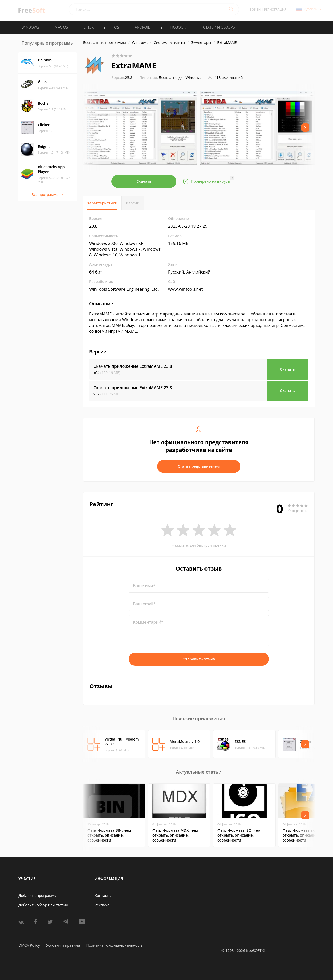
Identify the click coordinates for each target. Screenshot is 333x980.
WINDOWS (30, 27)
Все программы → (48, 195)
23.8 (122, 77)
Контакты (103, 896)
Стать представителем (199, 466)
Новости (179, 27)
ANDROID (143, 27)
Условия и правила (63, 945)
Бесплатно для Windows (180, 77)
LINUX (88, 27)
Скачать (144, 181)
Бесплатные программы (104, 43)
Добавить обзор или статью (43, 905)
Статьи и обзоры (219, 27)
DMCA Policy (29, 945)
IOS (116, 27)
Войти (255, 10)
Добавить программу (37, 896)
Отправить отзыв (199, 659)
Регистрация (275, 10)
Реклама (102, 905)
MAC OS (61, 27)
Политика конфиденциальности (115, 945)
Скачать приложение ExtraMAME (133, 366)
